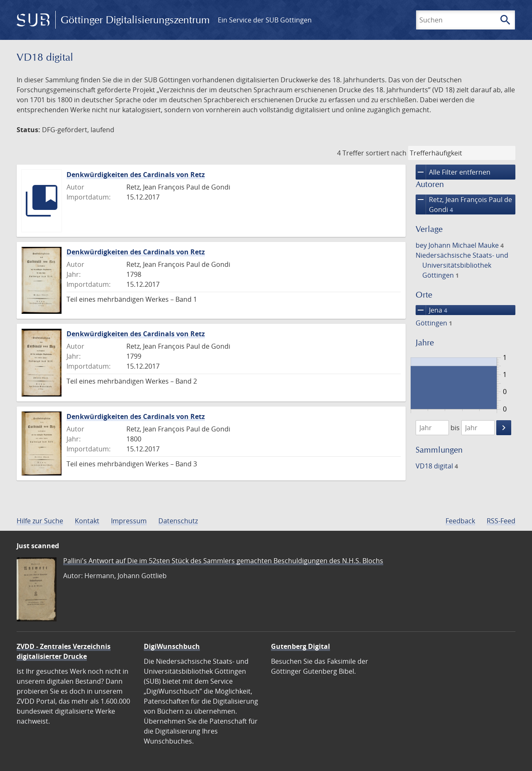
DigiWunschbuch (172, 646)
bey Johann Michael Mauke (460, 245)
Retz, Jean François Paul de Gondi (464, 204)
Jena (431, 310)
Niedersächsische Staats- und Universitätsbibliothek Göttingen (462, 265)
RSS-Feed (501, 521)
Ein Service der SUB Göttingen (265, 20)
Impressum (129, 521)
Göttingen (434, 323)
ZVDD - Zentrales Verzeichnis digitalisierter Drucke (64, 651)
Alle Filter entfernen (453, 172)
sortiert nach (386, 153)
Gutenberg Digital (300, 646)
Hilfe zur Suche (40, 521)
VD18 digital (437, 466)
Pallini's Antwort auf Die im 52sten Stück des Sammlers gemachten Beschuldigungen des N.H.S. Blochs (223, 561)
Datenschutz (178, 521)
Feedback (460, 521)
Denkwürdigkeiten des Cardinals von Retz (136, 175)
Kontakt (87, 521)
